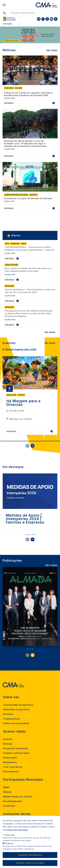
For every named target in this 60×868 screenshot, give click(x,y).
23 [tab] (23, 441)
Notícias (8, 744)
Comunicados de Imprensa (18, 705)
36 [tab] (39, 441)
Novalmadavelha (13, 801)
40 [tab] (44, 441)
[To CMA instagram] (39, 19)
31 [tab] (33, 441)
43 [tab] (48, 441)
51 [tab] (59, 441)
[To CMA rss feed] (56, 19)
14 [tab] (11, 441)
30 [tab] (32, 441)
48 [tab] (55, 441)
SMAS (6, 787)
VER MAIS (9, 259)
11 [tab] (7, 441)
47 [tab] (53, 441)
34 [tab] (37, 441)
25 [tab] (25, 441)
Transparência (12, 719)
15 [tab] (12, 441)
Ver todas (52, 50)
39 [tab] (43, 441)
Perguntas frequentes (16, 748)
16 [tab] (14, 441)
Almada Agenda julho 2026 (21, 349)
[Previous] (2, 35)
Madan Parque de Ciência (18, 797)
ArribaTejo (9, 806)
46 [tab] (52, 441)
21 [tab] (20, 441)
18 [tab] (16, 441)
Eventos (8, 739)
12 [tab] (9, 441)
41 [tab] (46, 441)
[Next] (58, 35)
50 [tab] (57, 441)
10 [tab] (6, 441)
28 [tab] (29, 441)
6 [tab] (1, 441)
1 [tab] (25, 535)
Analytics (9, 845)
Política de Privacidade (17, 831)
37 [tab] (41, 441)
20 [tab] (19, 441)
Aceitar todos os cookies (30, 865)
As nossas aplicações (11, 19)
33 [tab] (36, 441)
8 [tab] (3, 441)
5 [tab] (35, 535)
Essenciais (10, 836)
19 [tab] (18, 441)
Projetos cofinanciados (16, 753)
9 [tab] (5, 441)
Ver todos (50, 332)
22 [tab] (21, 441)
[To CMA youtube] (51, 19)
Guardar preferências (30, 857)
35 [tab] (38, 441)
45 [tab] (51, 441)
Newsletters (10, 762)
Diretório (8, 714)
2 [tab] (27, 535)
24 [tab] (24, 441)
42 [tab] (47, 441)
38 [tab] (42, 441)
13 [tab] (10, 441)
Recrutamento (11, 772)
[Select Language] (10, 24)
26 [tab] (27, 441)
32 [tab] (34, 441)
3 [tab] (30, 535)
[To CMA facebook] (43, 19)
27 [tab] (28, 441)
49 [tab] (56, 441)
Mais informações (12, 41)
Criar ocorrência (13, 767)
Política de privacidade (16, 723)
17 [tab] (15, 441)
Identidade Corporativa (16, 709)
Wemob (7, 792)
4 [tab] (32, 535)
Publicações (10, 758)
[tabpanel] (30, 396)
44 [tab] (50, 441)
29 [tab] (30, 441)
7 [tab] (2, 441)
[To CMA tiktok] (47, 19)
